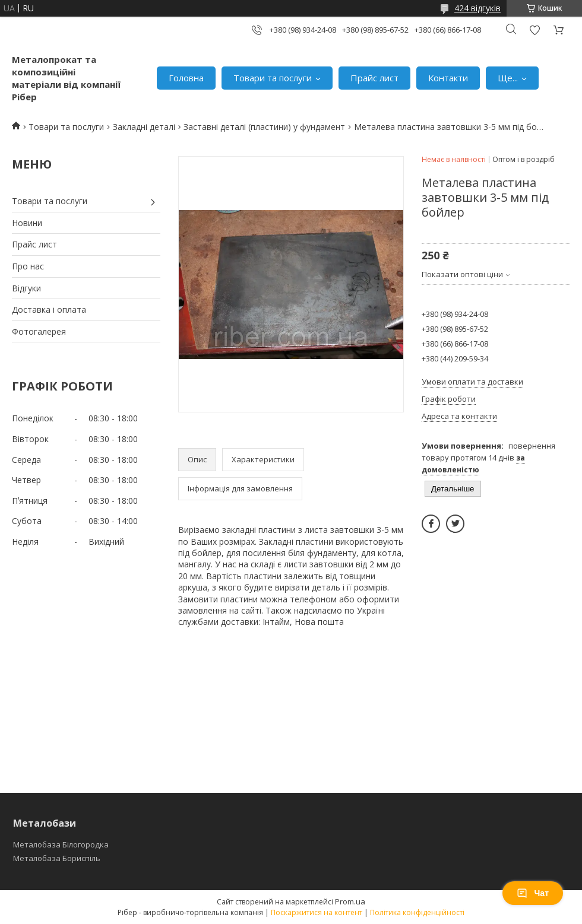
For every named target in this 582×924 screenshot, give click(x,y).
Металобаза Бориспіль (57, 858)
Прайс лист (374, 78)
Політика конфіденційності (417, 912)
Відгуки (26, 288)
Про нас (28, 266)
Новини (27, 223)
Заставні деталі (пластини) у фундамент (264, 127)
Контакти (448, 78)
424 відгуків (477, 8)
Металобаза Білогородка (61, 844)
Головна (186, 78)
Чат (533, 893)
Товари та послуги (273, 78)
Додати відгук (534, 30)
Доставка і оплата (49, 309)
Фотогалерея (39, 331)
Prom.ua (350, 901)
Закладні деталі (144, 127)
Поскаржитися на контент (317, 912)
